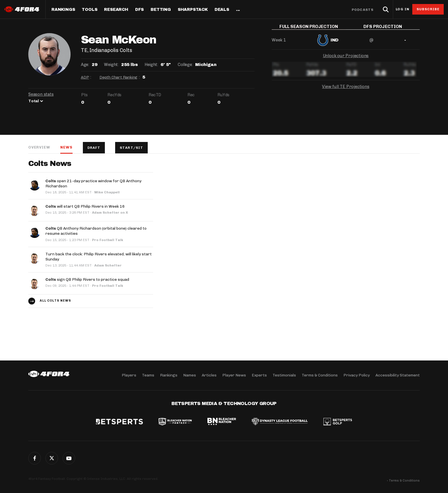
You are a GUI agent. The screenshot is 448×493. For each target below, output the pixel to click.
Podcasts (363, 10)
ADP (85, 77)
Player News (234, 375)
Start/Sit (131, 148)
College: (185, 65)
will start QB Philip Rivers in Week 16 (85, 206)
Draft (94, 148)
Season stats (41, 94)
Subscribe (428, 9)
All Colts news (55, 301)
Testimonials (284, 375)
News (66, 147)
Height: (151, 65)
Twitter (52, 458)
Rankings (63, 10)
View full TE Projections (346, 91)
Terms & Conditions (320, 375)
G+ (69, 458)
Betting (161, 10)
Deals (222, 10)
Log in (403, 9)
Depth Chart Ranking (118, 77)
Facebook (35, 458)
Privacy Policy (357, 375)
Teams (148, 375)
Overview (39, 147)
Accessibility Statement (398, 375)
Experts (259, 375)
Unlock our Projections (346, 60)
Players (129, 375)
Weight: (111, 65)
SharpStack (193, 10)
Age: (85, 65)
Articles (209, 375)
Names (190, 375)
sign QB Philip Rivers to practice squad (87, 279)
